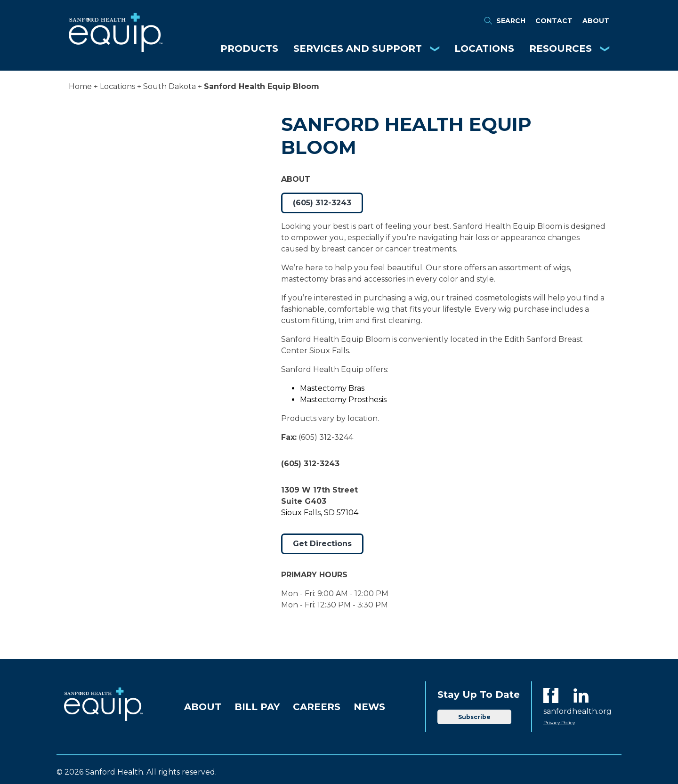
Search (504, 21)
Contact (554, 21)
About (596, 21)
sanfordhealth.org (577, 711)
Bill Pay (257, 707)
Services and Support (358, 48)
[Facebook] (551, 695)
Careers (317, 707)
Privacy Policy (559, 723)
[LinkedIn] (581, 695)
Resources (561, 48)
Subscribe (474, 717)
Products (249, 48)
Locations (484, 48)
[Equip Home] (116, 50)
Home (80, 86)
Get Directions (322, 544)
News (369, 707)
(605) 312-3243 (322, 203)
